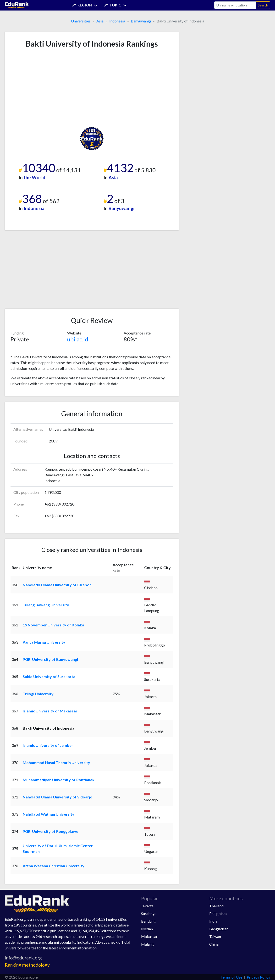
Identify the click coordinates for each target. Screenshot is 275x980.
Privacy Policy (258, 977)
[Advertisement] (46, 87)
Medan (147, 929)
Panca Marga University (44, 642)
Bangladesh (219, 929)
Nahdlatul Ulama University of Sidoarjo (58, 797)
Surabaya (149, 913)
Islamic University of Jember (48, 745)
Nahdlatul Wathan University (49, 814)
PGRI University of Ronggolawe (50, 831)
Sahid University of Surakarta (49, 676)
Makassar (149, 936)
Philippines (218, 913)
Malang (147, 944)
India (213, 921)
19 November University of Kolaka (53, 625)
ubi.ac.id (78, 339)
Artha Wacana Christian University (54, 866)
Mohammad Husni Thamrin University (56, 762)
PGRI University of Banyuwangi (50, 659)
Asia (100, 21)
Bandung (148, 921)
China (214, 944)
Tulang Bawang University (46, 605)
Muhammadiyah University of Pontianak (59, 780)
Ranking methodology (27, 965)
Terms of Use (231, 977)
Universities (81, 21)
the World (34, 177)
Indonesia (117, 21)
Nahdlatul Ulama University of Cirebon (57, 585)
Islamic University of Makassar (50, 711)
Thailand (216, 906)
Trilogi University (38, 694)
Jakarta (147, 906)
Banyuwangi (141, 21)
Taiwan (215, 936)
